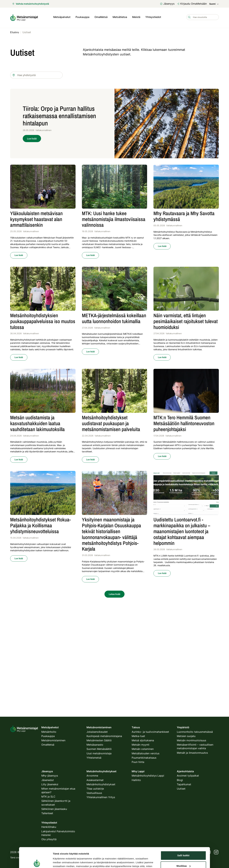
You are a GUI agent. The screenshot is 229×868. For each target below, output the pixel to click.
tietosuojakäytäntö (71, 858)
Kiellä (183, 843)
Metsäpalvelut (62, 17)
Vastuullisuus (94, 793)
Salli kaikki (183, 822)
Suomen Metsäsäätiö (99, 749)
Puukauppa (82, 17)
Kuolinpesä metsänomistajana (104, 736)
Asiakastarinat (95, 780)
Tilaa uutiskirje (95, 789)
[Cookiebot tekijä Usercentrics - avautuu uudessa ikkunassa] (37, 849)
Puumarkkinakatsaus (144, 758)
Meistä (136, 17)
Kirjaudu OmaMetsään (192, 4)
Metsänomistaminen (53, 740)
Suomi (214, 4)
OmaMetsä (101, 17)
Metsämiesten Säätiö (99, 740)
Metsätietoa (120, 17)
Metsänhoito (49, 732)
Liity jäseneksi (50, 784)
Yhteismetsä (94, 758)
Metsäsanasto (95, 745)
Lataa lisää (114, 593)
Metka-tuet (138, 736)
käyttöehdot (90, 858)
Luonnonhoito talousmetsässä (195, 732)
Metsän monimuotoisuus (191, 740)
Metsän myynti (141, 745)
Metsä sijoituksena (143, 740)
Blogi (180, 780)
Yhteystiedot (153, 17)
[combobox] (36, 74)
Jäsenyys (167, 4)
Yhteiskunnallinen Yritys (101, 797)
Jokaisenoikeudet (97, 732)
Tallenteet (47, 813)
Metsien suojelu (186, 736)
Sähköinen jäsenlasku (54, 809)
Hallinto (136, 780)
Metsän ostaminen (143, 749)
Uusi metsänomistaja (99, 753)
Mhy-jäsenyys (50, 776)
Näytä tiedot (60, 849)
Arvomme (92, 776)
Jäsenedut (48, 780)
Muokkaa (184, 832)
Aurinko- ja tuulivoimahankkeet (150, 732)
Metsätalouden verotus (146, 753)
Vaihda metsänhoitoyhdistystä (31, 4)
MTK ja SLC (48, 797)
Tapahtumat (184, 784)
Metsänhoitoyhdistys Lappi (148, 776)
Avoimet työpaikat (188, 776)
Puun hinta (138, 762)
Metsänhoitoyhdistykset (101, 784)
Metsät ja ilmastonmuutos (192, 753)
